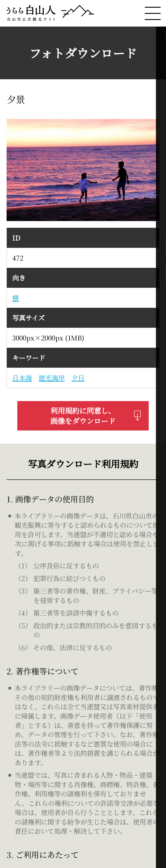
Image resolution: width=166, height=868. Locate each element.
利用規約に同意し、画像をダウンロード (96, 416)
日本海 (22, 378)
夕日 (78, 378)
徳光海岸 (52, 378)
